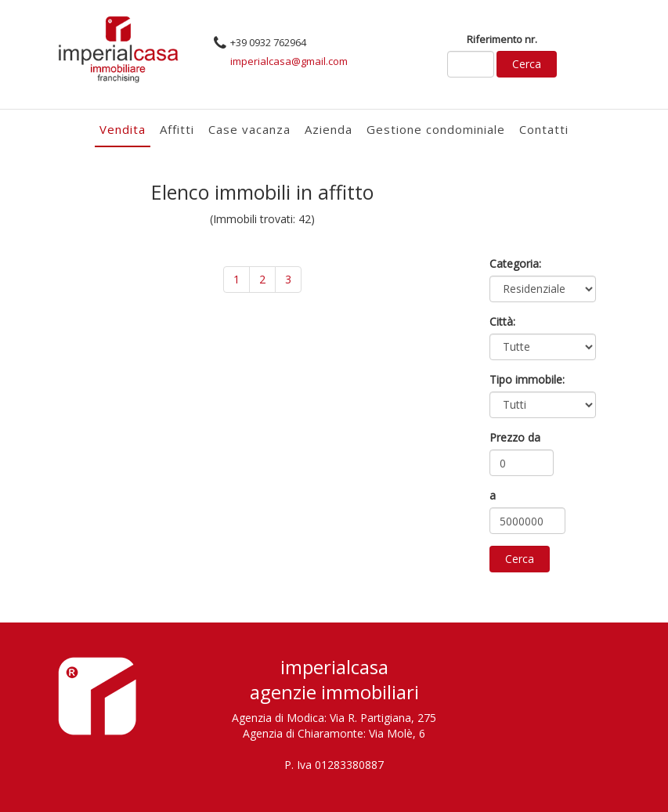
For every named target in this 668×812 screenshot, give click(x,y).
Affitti (177, 129)
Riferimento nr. (502, 39)
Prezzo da (515, 437)
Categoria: (515, 263)
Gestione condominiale (436, 129)
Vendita (123, 129)
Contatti (544, 129)
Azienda (329, 129)
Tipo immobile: (527, 379)
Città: (502, 321)
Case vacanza (249, 129)
